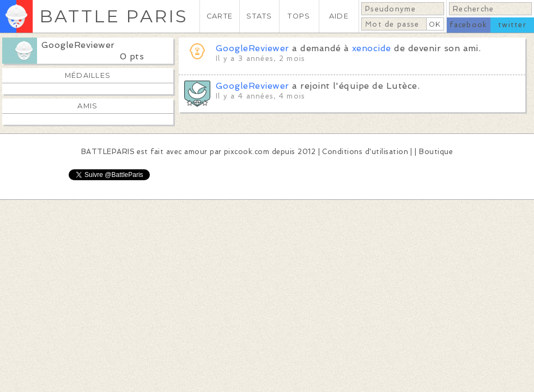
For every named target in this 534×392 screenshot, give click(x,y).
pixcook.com (247, 152)
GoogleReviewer (78, 45)
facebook (468, 25)
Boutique (436, 152)
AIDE (339, 16)
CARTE (220, 16)
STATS (259, 16)
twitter (512, 25)
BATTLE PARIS (114, 16)
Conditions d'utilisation (365, 152)
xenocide (372, 48)
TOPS (299, 16)
